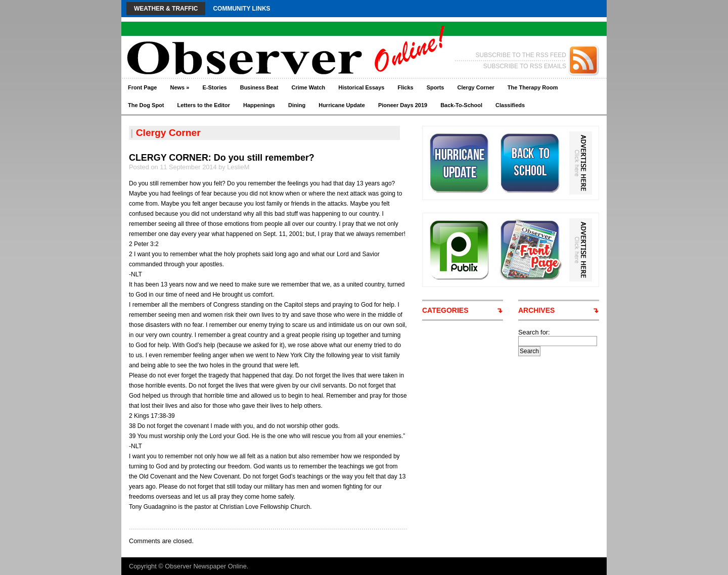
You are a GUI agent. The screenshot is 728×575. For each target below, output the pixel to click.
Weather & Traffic (166, 9)
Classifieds (510, 105)
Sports (436, 87)
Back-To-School (461, 105)
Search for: (534, 332)
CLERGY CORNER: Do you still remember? (222, 158)
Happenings (259, 105)
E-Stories (214, 87)
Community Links (241, 9)
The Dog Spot (146, 105)
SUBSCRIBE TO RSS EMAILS (525, 66)
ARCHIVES (536, 310)
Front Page (142, 87)
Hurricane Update (342, 105)
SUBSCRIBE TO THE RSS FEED (521, 55)
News (179, 87)
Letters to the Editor (204, 105)
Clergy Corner (475, 87)
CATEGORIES (445, 310)
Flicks (405, 87)
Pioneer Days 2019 (403, 105)
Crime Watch (309, 87)
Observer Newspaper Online (206, 566)
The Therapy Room (533, 87)
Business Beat (259, 87)
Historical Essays (361, 87)
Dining (297, 105)
